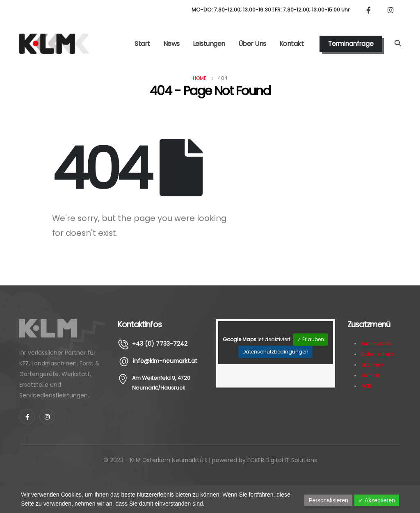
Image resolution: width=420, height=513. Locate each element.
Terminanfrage (351, 44)
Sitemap (372, 365)
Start (142, 44)
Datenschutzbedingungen (275, 352)
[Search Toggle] (398, 44)
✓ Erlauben (310, 339)
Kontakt (292, 44)
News (171, 44)
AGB (366, 386)
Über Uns (252, 44)
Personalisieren (328, 500)
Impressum (376, 343)
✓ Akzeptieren (377, 500)
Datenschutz (377, 354)
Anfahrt (370, 375)
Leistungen (209, 44)
